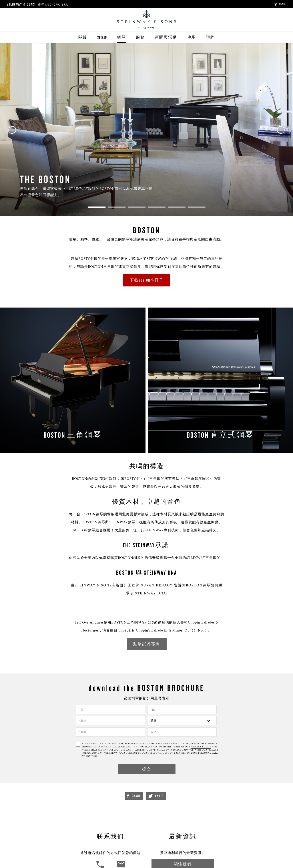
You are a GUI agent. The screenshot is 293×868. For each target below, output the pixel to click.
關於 (83, 37)
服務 (140, 37)
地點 (279, 4)
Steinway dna (151, 593)
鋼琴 (122, 37)
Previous (12, 130)
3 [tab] (137, 207)
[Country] (182, 721)
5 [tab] (177, 207)
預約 (210, 37)
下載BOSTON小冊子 (147, 280)
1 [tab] (97, 207)
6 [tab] (197, 207)
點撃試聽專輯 (147, 644)
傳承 (191, 37)
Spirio (102, 37)
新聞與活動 (166, 37)
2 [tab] (117, 207)
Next (281, 130)
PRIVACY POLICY (201, 747)
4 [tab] (157, 207)
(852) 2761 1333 (57, 5)
